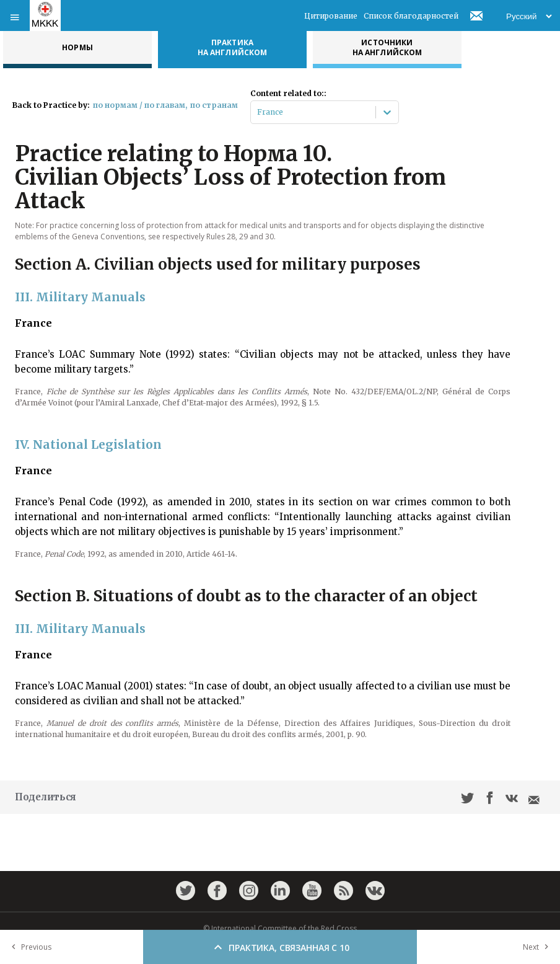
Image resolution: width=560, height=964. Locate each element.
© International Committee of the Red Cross (280, 928)
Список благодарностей (411, 16)
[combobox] (258, 112)
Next (538, 947)
